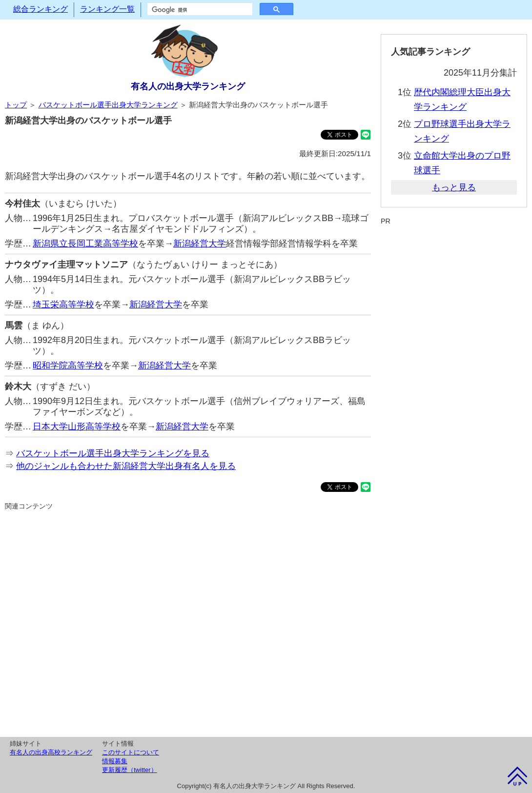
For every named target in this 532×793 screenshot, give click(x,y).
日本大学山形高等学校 (77, 427)
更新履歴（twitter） (130, 770)
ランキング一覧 (107, 9)
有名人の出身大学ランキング (188, 86)
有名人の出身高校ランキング (51, 752)
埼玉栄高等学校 (63, 305)
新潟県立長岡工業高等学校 (85, 244)
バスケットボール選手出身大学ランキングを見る (113, 453)
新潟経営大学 (200, 244)
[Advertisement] (188, 622)
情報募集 (115, 761)
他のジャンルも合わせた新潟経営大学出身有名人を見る (126, 466)
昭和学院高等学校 (68, 366)
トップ (16, 105)
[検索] (199, 10)
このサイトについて (131, 752)
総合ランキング (41, 9)
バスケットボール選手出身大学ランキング (108, 105)
